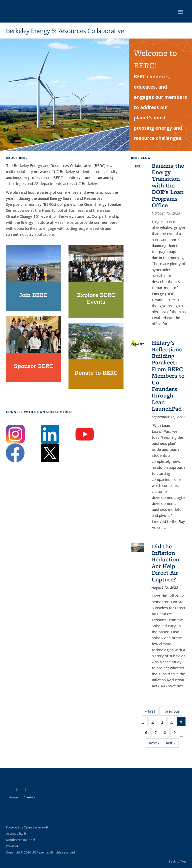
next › (156, 744)
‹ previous (173, 712)
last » (172, 744)
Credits (29, 797)
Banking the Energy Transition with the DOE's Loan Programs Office (168, 185)
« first (152, 712)
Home (13, 797)
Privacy (12, 846)
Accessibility (16, 834)
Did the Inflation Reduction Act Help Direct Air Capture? (165, 563)
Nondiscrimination (21, 840)
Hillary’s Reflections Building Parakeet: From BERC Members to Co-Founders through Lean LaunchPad (168, 376)
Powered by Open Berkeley (27, 827)
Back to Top (177, 861)
